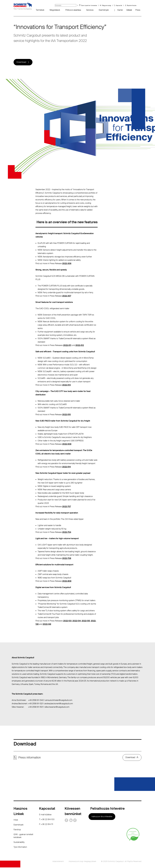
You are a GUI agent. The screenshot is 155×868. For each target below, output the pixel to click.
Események (104, 10)
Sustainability (19, 843)
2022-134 (77, 621)
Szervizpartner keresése (89, 5)
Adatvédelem (58, 862)
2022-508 (67, 444)
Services (90, 10)
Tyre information (20, 848)
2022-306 (67, 264)
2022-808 (67, 581)
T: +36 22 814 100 (47, 820)
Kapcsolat (119, 5)
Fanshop (17, 830)
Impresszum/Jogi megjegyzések (82, 862)
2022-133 (67, 621)
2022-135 (86, 621)
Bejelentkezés (132, 5)
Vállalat (129, 10)
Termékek (40, 10)
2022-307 (67, 296)
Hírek (16, 820)
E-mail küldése (45, 815)
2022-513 (66, 385)
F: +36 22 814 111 (46, 825)
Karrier (120, 10)
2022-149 (47, 625)
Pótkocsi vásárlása (73, 10)
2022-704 (67, 533)
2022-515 (66, 415)
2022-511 (67, 346)
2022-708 (67, 559)
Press (138, 10)
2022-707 (67, 507)
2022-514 (66, 467)
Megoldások (55, 10)
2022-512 (80, 346)
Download (21, 62)
